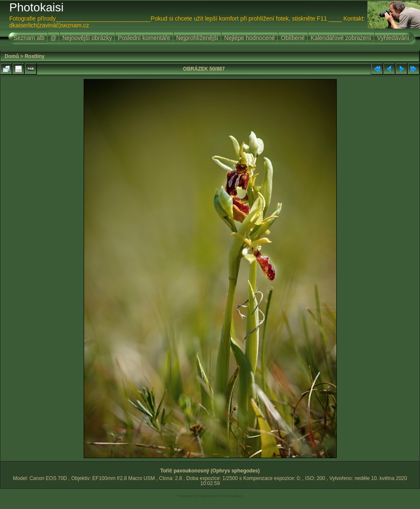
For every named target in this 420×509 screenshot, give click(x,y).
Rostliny (35, 56)
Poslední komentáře (144, 38)
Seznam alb (29, 38)
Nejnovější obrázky (87, 38)
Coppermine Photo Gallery (220, 496)
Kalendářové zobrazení (341, 38)
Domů (12, 56)
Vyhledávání (393, 38)
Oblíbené (293, 38)
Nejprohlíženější (197, 38)
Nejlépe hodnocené (250, 38)
